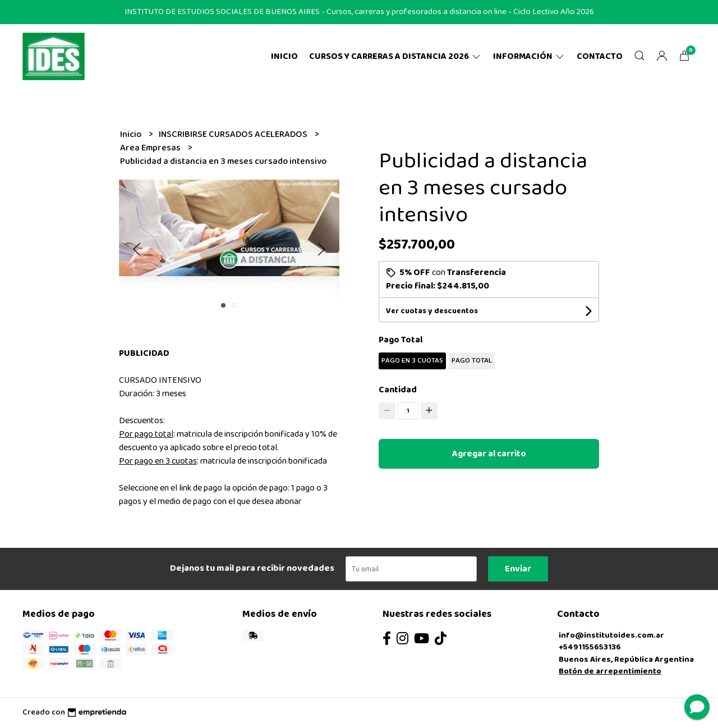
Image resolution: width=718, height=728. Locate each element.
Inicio (284, 56)
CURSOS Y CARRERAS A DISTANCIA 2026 (395, 56)
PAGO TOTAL (472, 361)
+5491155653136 (590, 647)
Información (529, 56)
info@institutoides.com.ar (611, 635)
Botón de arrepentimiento (610, 671)
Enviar (518, 569)
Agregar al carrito (489, 454)
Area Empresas (151, 148)
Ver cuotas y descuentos (432, 311)
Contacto (600, 56)
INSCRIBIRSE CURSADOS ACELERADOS (234, 134)
